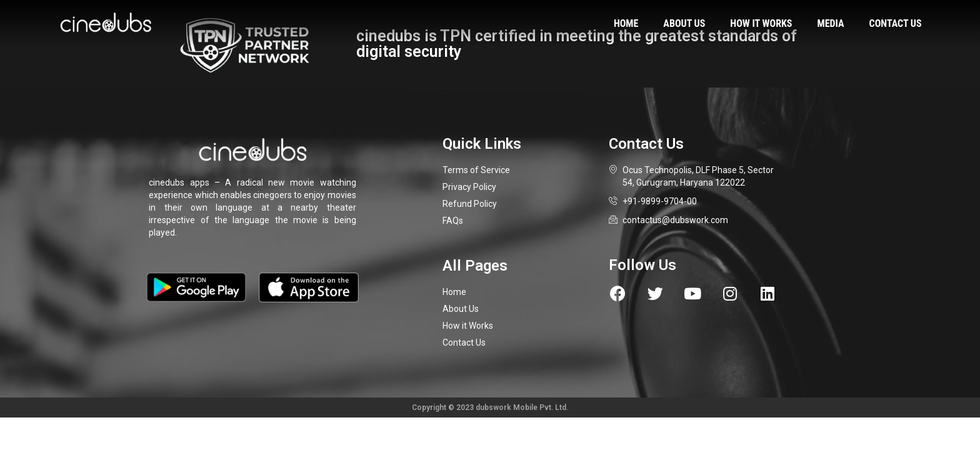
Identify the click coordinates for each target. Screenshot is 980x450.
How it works (761, 23)
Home (626, 23)
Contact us (896, 23)
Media (831, 23)
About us (684, 23)
